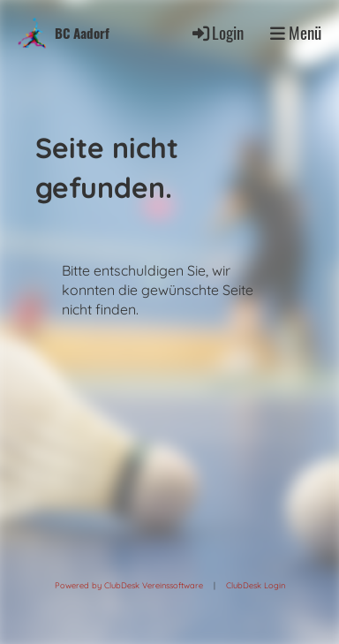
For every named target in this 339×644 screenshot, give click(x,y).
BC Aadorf (82, 33)
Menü (296, 33)
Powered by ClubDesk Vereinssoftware (129, 585)
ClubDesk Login (256, 585)
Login (217, 32)
